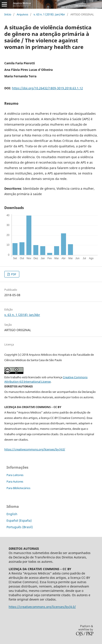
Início (8, 14)
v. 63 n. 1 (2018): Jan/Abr (49, 14)
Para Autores (15, 481)
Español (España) (19, 520)
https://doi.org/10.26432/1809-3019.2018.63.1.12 (47, 88)
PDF (13, 274)
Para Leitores (15, 475)
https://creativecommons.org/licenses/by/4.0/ (35, 449)
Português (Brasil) (20, 527)
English (12, 514)
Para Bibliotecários (18, 488)
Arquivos (22, 14)
